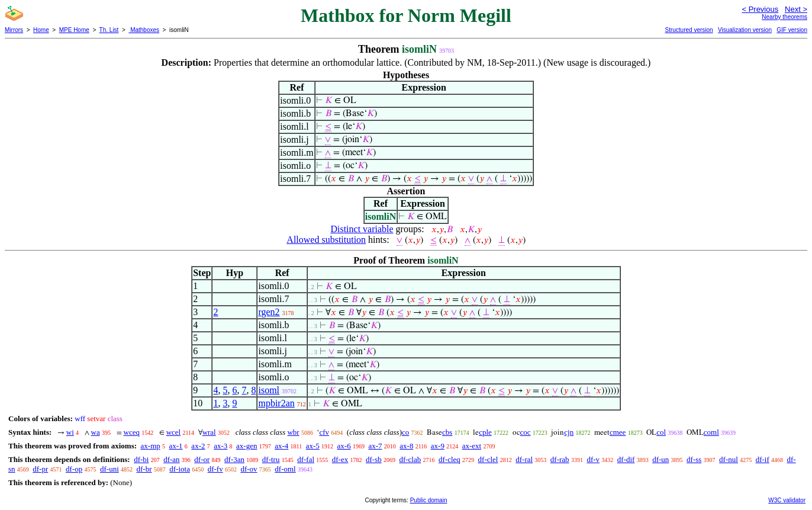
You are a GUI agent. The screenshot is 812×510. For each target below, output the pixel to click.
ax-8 (406, 446)
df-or (202, 459)
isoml (269, 390)
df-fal (306, 459)
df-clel (488, 459)
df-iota (180, 469)
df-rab (560, 459)
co (405, 432)
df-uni (109, 469)
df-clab (410, 459)
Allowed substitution (326, 240)
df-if (763, 459)
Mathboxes (144, 30)
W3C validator (787, 500)
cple (485, 432)
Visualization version (745, 30)
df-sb (374, 459)
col (661, 432)
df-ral (524, 459)
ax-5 (313, 446)
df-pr (40, 469)
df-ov (249, 469)
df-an (171, 459)
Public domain (429, 500)
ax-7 (375, 446)
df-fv (215, 469)
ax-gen (246, 446)
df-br (144, 469)
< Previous (760, 9)
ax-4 (281, 446)
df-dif (626, 459)
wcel (174, 432)
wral (209, 432)
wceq (132, 432)
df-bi (141, 459)
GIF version (792, 30)
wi (70, 432)
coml (711, 432)
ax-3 (220, 446)
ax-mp (151, 446)
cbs (447, 432)
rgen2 (269, 312)
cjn (569, 432)
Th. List (109, 30)
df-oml (285, 469)
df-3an (234, 459)
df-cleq (449, 459)
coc (526, 432)
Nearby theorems (784, 17)
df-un (660, 459)
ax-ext (472, 446)
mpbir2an (276, 403)
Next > (796, 9)
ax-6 (344, 446)
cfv (324, 432)
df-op (74, 469)
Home (41, 30)
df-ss (694, 459)
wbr (293, 432)
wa (96, 432)
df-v (593, 459)
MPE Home (74, 30)
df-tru (271, 459)
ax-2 (198, 446)
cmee (618, 432)
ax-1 (176, 446)
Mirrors (14, 30)
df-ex (340, 459)
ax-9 (438, 446)
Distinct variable (362, 229)
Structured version (689, 30)
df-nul (729, 459)
